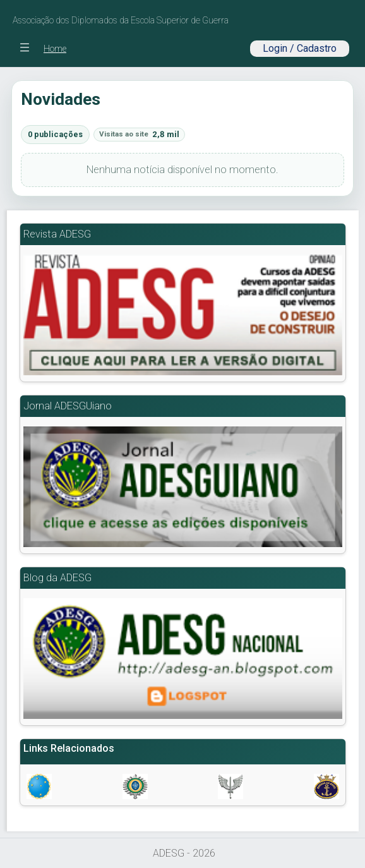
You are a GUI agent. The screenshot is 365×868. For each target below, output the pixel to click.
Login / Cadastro (300, 48)
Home (55, 49)
